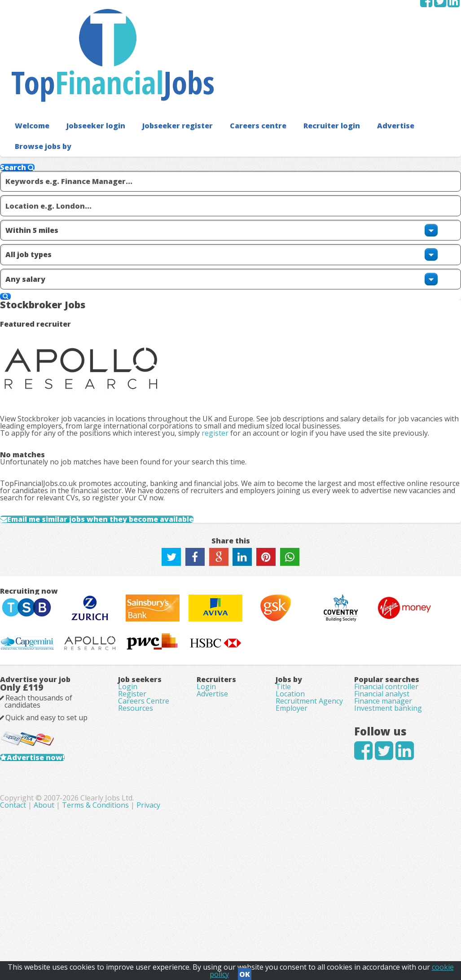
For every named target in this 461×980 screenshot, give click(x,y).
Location (288, 773)
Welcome (28, 67)
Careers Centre (151, 780)
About (194, 931)
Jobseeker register (154, 67)
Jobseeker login (83, 67)
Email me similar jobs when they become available (125, 402)
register (229, 257)
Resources (143, 792)
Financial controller (379, 757)
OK (245, 971)
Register (139, 767)
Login (135, 755)
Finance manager (376, 789)
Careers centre (224, 67)
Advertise (344, 67)
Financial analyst (375, 773)
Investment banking (381, 805)
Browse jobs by (399, 67)
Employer (289, 821)
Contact (164, 931)
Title (281, 757)
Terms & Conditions (246, 931)
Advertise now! (64, 852)
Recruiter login (288, 67)
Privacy (299, 931)
